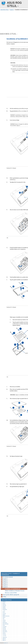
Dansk (4, 603)
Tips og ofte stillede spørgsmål (11, 595)
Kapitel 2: (5, 581)
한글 (3, 619)
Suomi (4, 612)
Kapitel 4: (5, 585)
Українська (5, 637)
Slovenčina (5, 630)
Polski (4, 625)
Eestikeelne (5, 610)
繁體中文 (4, 640)
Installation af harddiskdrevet (13, 589)
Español (4, 608)
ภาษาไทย (4, 636)
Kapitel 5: (12, 10)
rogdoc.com (6, 643)
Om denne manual (8, 577)
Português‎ (5, 627)
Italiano (4, 617)
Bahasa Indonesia (6, 616)
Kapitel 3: (5, 583)
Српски (4, 633)
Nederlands (5, 623)
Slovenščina (5, 632)
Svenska (4, 634)
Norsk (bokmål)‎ (5, 624)
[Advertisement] (14, 21)
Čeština (4, 602)
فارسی (4, 611)
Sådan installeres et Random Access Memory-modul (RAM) (15, 592)
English (4, 607)
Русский (4, 629)
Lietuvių (4, 620)
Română (4, 628)
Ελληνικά (4, 606)
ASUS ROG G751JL (3, 3)
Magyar (4, 615)
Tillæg (4, 597)
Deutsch (4, 604)
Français (4, 613)
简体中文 (4, 639)
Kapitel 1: (5, 579)
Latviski (4, 621)
